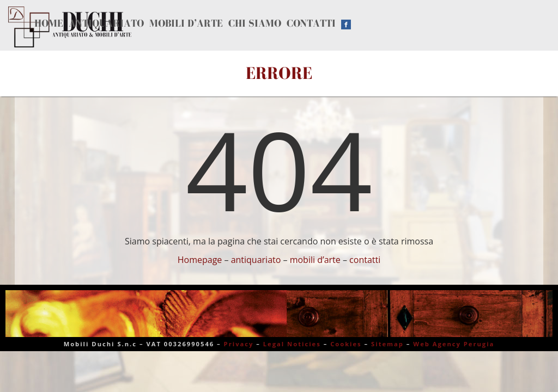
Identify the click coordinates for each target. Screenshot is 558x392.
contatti (365, 260)
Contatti (326, 23)
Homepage (200, 260)
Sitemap (387, 344)
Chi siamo (266, 23)
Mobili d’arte (194, 23)
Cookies (346, 344)
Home (50, 23)
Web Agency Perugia (454, 344)
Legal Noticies (292, 344)
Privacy (239, 344)
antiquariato (256, 260)
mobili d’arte (315, 260)
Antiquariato (111, 23)
